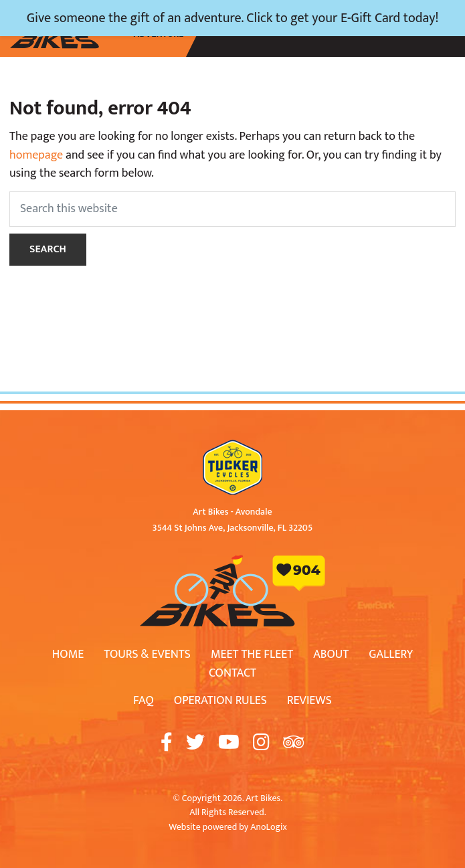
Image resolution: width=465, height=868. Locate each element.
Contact (232, 673)
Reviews (309, 701)
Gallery (391, 655)
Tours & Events (147, 655)
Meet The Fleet (252, 655)
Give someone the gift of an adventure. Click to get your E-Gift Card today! (233, 18)
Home (68, 655)
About (331, 655)
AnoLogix (268, 827)
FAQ (144, 701)
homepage (36, 155)
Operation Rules (220, 701)
